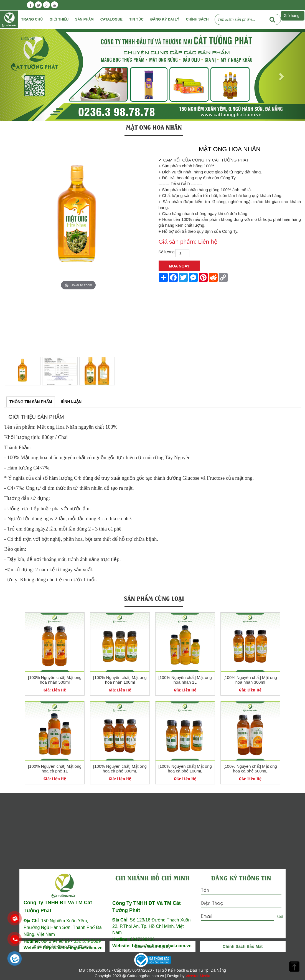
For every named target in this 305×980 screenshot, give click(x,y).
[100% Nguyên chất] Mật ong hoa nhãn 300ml (250, 680)
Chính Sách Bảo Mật (243, 946)
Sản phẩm (84, 19)
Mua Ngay (179, 266)
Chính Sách (197, 19)
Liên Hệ (28, 39)
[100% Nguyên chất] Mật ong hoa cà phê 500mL (250, 769)
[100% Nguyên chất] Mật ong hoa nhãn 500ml (55, 680)
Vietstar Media (198, 976)
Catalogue (111, 19)
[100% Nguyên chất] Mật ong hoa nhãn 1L (185, 680)
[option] (78, 217)
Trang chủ (32, 19)
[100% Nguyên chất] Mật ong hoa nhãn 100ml (120, 680)
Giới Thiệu (59, 19)
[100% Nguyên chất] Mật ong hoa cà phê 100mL (185, 769)
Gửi (280, 916)
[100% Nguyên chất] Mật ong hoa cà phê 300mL (120, 769)
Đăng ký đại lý (165, 19)
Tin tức (136, 19)
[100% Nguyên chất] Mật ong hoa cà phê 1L (55, 769)
